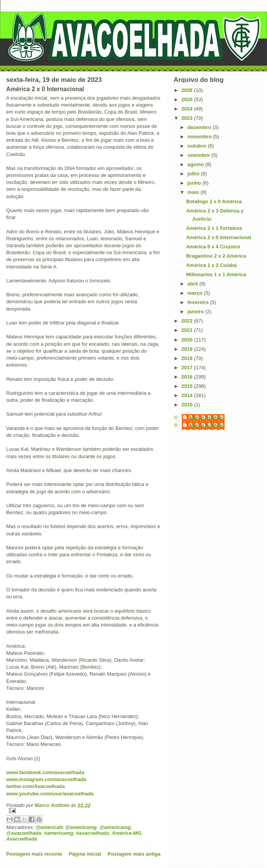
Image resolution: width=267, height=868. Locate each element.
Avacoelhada (22, 839)
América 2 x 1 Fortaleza (214, 228)
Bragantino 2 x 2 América (216, 256)
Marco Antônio (207, 418)
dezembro (200, 127)
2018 (188, 358)
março (196, 293)
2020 (188, 340)
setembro (199, 155)
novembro (200, 137)
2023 (188, 118)
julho (194, 174)
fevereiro (199, 302)
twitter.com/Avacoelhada (35, 786)
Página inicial (85, 854)
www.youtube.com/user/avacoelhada (50, 794)
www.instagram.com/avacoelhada (46, 779)
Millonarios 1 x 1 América (216, 274)
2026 (188, 90)
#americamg (59, 833)
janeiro (196, 312)
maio (194, 192)
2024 (188, 109)
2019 (188, 349)
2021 (188, 330)
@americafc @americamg (66, 827)
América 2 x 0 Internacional (218, 237)
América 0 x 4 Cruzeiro (213, 247)
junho (195, 183)
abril (193, 284)
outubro (198, 146)
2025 (188, 99)
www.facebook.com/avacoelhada (45, 772)
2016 (188, 377)
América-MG (127, 833)
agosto (196, 164)
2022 (188, 321)
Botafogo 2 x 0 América (214, 201)
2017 (188, 368)
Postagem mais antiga (134, 854)
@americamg (115, 827)
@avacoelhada (24, 833)
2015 (188, 386)
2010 (188, 405)
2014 (188, 395)
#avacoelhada (92, 833)
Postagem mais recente (34, 854)
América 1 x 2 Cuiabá (211, 265)
